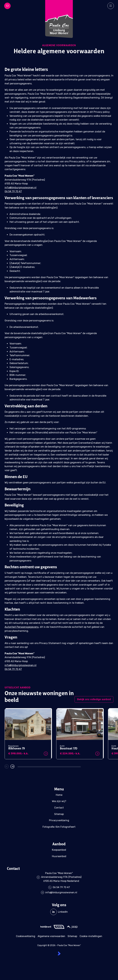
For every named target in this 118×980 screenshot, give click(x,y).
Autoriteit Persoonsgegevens (22, 627)
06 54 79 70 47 (13, 191)
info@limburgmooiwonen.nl (21, 188)
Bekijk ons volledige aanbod (94, 699)
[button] (7, 767)
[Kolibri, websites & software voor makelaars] (59, 953)
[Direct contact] (7, 6)
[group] (28, 734)
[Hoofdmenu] (111, 6)
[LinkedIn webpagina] (59, 912)
